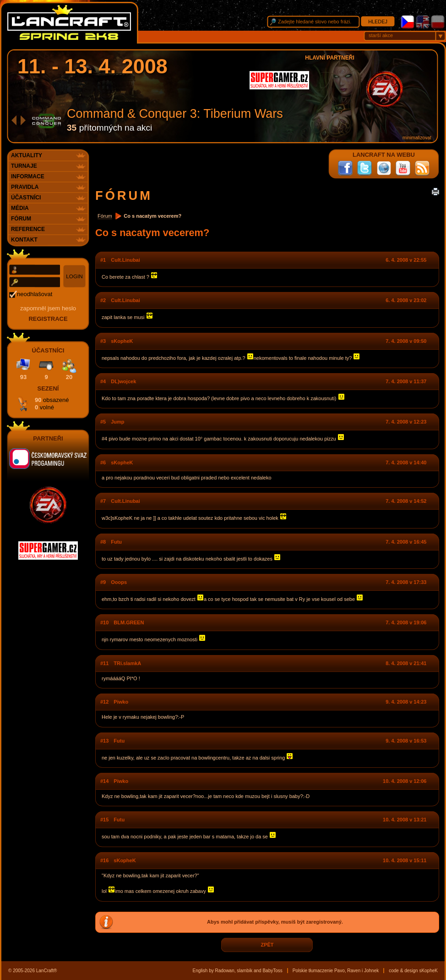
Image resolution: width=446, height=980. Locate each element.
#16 (104, 860)
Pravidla (25, 187)
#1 (103, 260)
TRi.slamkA (127, 663)
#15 (104, 820)
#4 (103, 381)
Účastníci (26, 198)
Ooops (119, 582)
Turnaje (24, 166)
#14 (104, 781)
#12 (104, 702)
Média (20, 208)
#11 (104, 663)
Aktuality (27, 155)
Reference (28, 229)
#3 (103, 341)
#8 (103, 542)
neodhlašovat (35, 294)
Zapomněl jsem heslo (48, 308)
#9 (103, 582)
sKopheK (122, 341)
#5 (103, 422)
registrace (48, 319)
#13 (104, 741)
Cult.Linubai (125, 260)
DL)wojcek (123, 381)
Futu (116, 542)
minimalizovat (417, 138)
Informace (28, 176)
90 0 (52, 404)
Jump (117, 422)
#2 (103, 300)
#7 (103, 501)
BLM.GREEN (129, 622)
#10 (104, 622)
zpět (267, 945)
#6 (103, 462)
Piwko (121, 702)
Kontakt (24, 240)
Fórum (105, 216)
